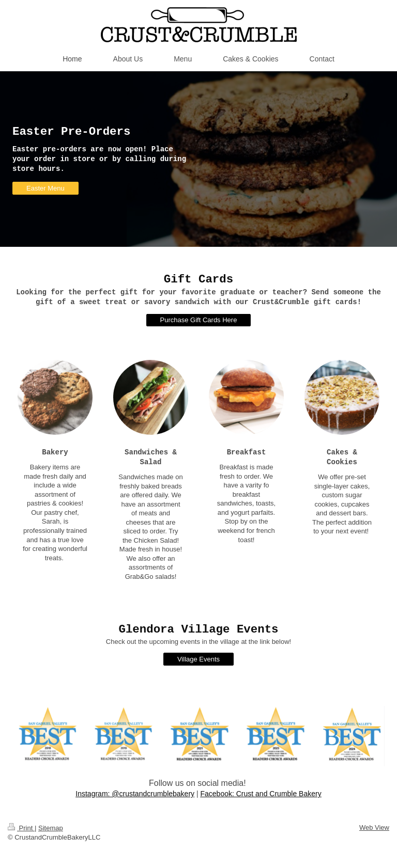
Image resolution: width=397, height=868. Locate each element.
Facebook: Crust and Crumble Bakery (261, 794)
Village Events (198, 659)
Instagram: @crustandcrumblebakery (135, 794)
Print (21, 828)
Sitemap (51, 828)
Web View (374, 827)
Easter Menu (45, 188)
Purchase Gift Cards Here (199, 320)
